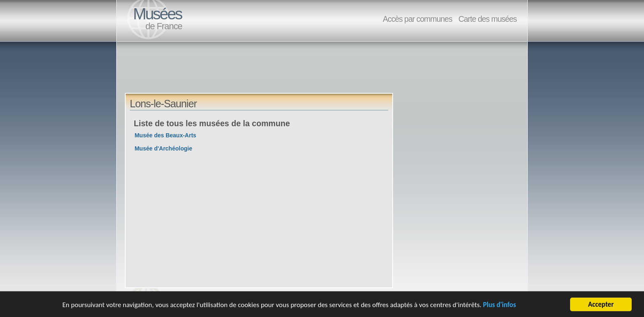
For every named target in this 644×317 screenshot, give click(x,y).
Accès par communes (417, 19)
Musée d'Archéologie (163, 148)
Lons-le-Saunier (163, 104)
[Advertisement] (274, 74)
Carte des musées (488, 19)
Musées (157, 14)
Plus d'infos (499, 305)
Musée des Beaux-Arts (166, 135)
